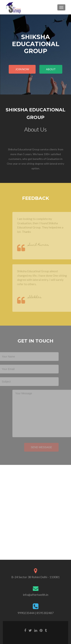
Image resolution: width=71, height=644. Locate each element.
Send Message (37, 447)
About (51, 69)
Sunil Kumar (43, 245)
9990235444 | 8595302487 (35, 613)
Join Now (22, 69)
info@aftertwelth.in (36, 595)
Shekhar (39, 297)
